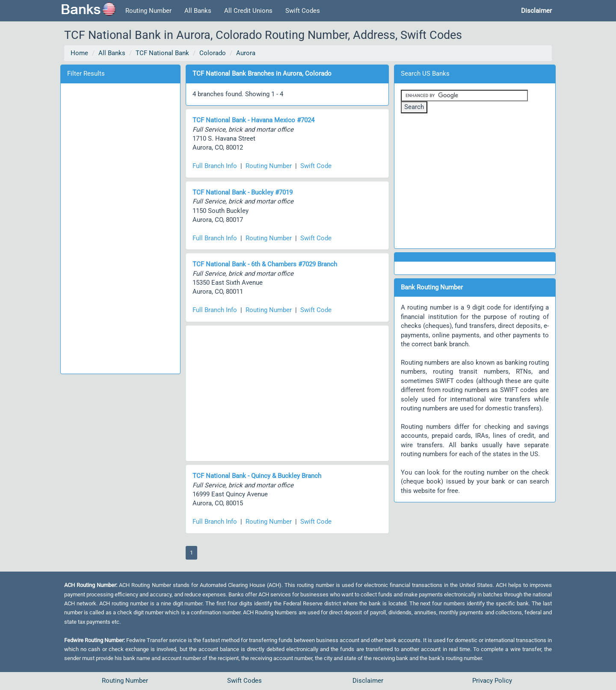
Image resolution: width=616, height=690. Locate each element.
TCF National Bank (162, 53)
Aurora (246, 53)
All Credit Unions (248, 11)
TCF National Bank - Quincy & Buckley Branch (257, 476)
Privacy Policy (492, 681)
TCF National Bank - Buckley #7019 (243, 192)
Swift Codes (303, 11)
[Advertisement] (120, 227)
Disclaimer (368, 681)
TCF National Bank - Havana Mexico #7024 (253, 120)
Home (79, 53)
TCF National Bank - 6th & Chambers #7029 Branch (265, 264)
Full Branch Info (215, 166)
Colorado (213, 53)
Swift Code (316, 166)
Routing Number (148, 11)
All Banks (198, 11)
